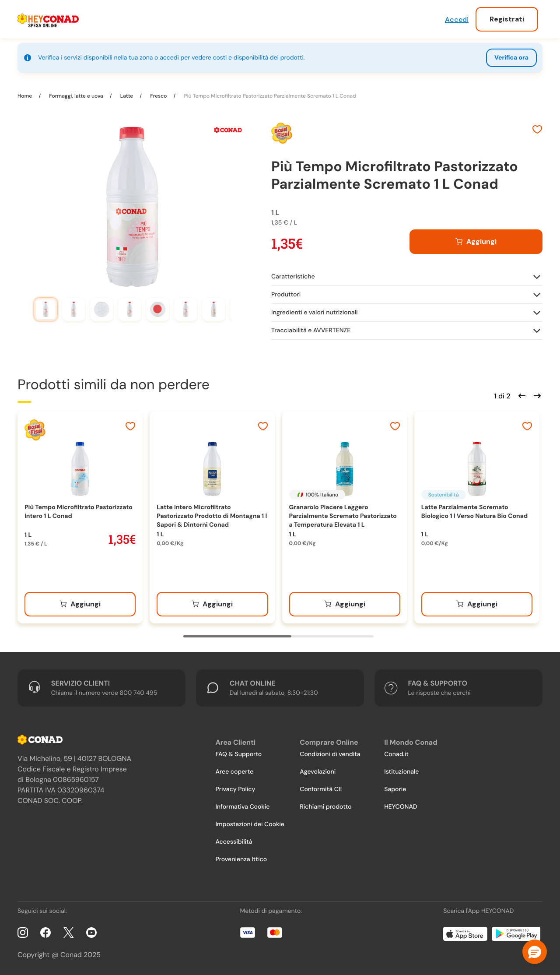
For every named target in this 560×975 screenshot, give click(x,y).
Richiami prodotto (325, 807)
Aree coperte (234, 772)
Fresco (158, 96)
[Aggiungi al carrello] (476, 242)
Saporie (395, 789)
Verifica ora (511, 58)
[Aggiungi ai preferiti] (537, 130)
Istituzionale (401, 772)
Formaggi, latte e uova (76, 96)
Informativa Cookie (242, 807)
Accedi (457, 19)
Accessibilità (234, 842)
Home (25, 96)
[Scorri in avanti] (536, 395)
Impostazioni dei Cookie (250, 824)
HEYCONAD (401, 807)
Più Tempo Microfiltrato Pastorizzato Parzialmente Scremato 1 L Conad (269, 96)
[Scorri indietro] (521, 395)
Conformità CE (321, 789)
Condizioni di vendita (330, 754)
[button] (535, 952)
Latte (127, 96)
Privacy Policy (235, 789)
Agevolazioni (318, 772)
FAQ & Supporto (238, 754)
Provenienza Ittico (241, 859)
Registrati (507, 19)
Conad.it (396, 754)
